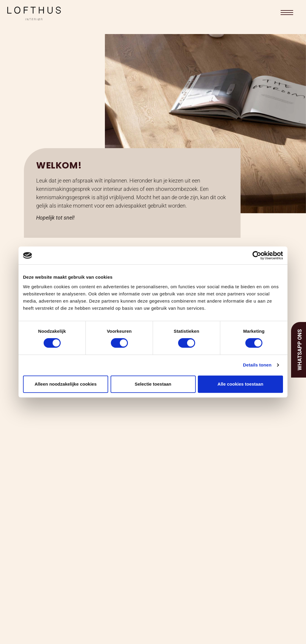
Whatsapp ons (299, 350)
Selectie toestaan (153, 384)
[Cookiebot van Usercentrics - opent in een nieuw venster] (257, 255)
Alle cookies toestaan (240, 384)
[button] (287, 13)
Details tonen (257, 365)
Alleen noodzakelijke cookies (66, 384)
